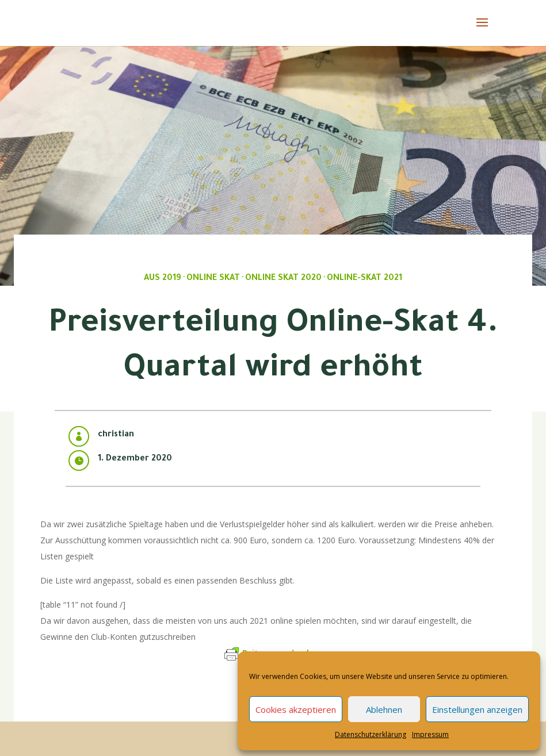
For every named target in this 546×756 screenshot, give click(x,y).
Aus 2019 (163, 279)
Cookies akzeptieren (296, 709)
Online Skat (213, 279)
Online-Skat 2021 (364, 279)
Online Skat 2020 (283, 279)
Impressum (430, 734)
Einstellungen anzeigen (477, 709)
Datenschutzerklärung (371, 734)
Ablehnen (384, 709)
